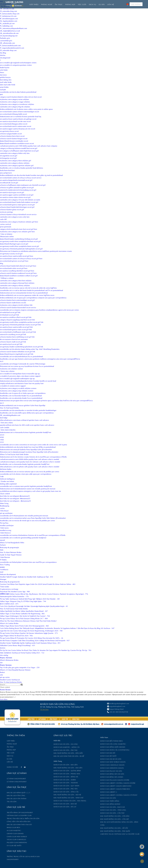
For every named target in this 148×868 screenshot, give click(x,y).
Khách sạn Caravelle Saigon (88, 765)
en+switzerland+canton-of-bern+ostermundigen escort (19, 111)
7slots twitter (5, 586)
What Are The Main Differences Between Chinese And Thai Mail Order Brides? (28, 621)
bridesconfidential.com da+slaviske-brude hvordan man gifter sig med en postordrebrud (31, 175)
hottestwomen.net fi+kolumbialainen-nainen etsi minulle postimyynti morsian (28, 489)
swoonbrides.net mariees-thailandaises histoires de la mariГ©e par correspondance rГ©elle (33, 535)
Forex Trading (5, 564)
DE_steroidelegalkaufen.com (10, 415)
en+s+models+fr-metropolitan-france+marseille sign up (20, 373)
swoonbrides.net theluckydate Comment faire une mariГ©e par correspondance (28, 562)
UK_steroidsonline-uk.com (9, 33)
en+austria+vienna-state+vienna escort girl (15, 197)
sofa (1, 675)
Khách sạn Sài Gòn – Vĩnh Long (89, 810)
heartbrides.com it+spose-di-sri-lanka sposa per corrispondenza (23, 393)
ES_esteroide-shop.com (8, 50)
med (2, 572)
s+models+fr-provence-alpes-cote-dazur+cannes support (20, 376)
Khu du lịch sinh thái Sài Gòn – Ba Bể (45, 756)
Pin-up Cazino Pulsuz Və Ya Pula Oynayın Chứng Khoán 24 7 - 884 (24, 618)
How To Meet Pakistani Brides (11, 552)
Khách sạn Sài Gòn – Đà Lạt (41, 806)
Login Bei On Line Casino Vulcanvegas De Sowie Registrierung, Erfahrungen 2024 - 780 (31, 631)
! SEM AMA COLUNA (8, 430)
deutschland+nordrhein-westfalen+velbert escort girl (19, 275)
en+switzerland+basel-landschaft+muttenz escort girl (19, 202)
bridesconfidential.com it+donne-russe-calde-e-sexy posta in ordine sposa (26, 109)
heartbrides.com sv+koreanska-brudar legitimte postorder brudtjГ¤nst (25, 464)
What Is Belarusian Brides (9, 660)
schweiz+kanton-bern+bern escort (12, 136)
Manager (3, 579)
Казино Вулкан (5, 689)
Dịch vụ (93, 4)
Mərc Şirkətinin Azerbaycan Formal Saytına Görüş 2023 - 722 (22, 653)
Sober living (4, 503)
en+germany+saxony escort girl (11, 253)
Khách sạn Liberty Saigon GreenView (92, 786)
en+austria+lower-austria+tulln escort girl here (17, 256)
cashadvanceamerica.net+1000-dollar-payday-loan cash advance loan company (29, 146)
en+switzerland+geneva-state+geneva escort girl (17, 204)
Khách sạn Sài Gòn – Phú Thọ (41, 750)
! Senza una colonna (7, 371)
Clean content (5, 493)
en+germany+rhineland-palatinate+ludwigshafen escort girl (21, 249)
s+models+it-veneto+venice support (13, 386)
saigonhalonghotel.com (46, 706)
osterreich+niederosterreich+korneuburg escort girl (18, 190)
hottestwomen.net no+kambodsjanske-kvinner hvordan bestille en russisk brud (28, 381)
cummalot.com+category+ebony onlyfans (15, 163)
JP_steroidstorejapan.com (9, 18)
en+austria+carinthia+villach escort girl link (16, 317)
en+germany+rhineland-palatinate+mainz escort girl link (20, 324)
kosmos (3, 648)
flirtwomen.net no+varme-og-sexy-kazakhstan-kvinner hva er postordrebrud (27, 366)
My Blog (3, 53)
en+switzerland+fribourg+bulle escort (13, 114)
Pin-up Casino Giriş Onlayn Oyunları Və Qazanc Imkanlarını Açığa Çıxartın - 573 (29, 633)
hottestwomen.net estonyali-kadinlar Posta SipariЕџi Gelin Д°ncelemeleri (26, 449)
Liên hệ (111, 4)
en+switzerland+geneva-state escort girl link (16, 329)
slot (1, 662)
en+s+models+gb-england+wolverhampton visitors (18, 62)
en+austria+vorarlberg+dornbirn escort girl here (17, 271)
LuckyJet (3, 89)
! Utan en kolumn (6, 234)
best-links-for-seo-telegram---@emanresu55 (15, 501)
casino (2, 508)
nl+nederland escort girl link (10, 312)
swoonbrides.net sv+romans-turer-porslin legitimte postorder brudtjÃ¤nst (26, 486)
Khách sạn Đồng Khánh (86, 804)
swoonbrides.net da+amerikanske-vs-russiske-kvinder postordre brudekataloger (28, 410)
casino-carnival (5, 224)
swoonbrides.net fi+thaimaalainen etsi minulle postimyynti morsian (24, 515)
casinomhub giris (6, 40)
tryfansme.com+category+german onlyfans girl (17, 165)
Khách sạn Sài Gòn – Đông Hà (42, 777)
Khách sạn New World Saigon (89, 762)
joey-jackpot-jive (6, 173)
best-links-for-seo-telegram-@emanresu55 (15, 496)
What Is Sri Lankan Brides (9, 623)
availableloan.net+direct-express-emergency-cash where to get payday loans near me (30, 491)
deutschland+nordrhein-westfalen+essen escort (17, 143)
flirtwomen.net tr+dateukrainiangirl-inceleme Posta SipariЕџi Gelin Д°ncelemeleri (29, 452)
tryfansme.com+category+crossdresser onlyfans (17, 104)
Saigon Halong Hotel (45, 709)
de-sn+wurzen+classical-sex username (14, 339)
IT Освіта (3, 560)
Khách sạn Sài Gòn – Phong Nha (43, 773)
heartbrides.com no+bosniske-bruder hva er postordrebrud (21, 395)
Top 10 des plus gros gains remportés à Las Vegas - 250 (20, 667)
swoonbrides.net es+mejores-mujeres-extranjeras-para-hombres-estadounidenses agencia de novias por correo (39, 310)
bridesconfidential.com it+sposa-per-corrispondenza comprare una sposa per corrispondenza (33, 298)
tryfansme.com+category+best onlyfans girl (16, 160)
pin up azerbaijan (6, 513)
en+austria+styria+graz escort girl (12, 192)
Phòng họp (70, 4)
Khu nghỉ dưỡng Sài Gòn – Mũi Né (43, 794)
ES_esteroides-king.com (8, 11)
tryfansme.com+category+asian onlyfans (15, 99)
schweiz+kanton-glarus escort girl (12, 209)
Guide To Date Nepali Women (11, 555)
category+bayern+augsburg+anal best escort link (17, 320)
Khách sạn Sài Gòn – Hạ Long (42, 744)
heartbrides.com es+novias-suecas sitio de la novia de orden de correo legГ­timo (28, 288)
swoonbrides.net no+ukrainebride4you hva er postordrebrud (21, 356)
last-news (3, 75)
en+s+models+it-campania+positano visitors (16, 65)
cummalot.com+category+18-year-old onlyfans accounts (20, 200)
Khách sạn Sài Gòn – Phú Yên (42, 789)
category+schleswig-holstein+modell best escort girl (19, 148)
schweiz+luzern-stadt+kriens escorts (13, 302)
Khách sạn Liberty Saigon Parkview (91, 789)
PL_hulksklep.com (6, 26)
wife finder (4, 70)
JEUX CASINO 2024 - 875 (9, 604)
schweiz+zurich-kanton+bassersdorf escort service (18, 307)
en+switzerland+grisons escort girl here (14, 261)
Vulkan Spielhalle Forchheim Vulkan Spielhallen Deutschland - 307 (24, 611)
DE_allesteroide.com (7, 43)
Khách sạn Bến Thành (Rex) (88, 741)
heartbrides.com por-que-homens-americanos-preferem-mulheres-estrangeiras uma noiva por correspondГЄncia (40, 359)
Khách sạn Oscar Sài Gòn (87, 759)
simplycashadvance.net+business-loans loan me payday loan (22, 383)
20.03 (2, 435)
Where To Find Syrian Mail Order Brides (14, 454)
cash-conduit (5, 427)
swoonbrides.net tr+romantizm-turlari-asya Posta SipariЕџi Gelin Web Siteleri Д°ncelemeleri (33, 518)
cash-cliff (3, 219)
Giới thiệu (34, 4)
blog (2, 263)
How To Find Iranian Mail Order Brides (14, 608)
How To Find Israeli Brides (9, 408)
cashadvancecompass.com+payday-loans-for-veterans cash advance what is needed (30, 462)
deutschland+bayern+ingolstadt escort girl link (17, 354)
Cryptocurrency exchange (9, 589)
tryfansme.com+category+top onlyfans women (17, 391)
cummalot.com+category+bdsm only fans (15, 153)
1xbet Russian (5, 557)
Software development (8, 574)
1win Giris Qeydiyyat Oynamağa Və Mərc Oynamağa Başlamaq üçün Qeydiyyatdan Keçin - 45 (34, 606)
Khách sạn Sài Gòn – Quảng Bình (43, 770)
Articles (3, 55)
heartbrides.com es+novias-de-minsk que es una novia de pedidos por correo (27, 520)
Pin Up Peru (4, 523)
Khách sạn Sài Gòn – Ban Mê (41, 804)
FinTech (3, 545)
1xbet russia (4, 528)
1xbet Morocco (5, 533)
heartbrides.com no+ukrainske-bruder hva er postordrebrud (21, 398)
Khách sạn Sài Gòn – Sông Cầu (42, 792)
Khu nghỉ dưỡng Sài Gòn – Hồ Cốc (90, 828)
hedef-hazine (5, 67)
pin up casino (5, 677)
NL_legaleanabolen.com (9, 21)
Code (2, 476)
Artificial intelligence (7, 479)
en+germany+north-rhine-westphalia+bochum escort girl (20, 241)
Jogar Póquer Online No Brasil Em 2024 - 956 (16, 635)
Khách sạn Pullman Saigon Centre (91, 780)
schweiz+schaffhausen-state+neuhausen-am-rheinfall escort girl (23, 185)
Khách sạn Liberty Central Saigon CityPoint (95, 795)
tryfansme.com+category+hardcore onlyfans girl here (19, 222)
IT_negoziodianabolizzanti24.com (12, 48)
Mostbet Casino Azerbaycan (10, 680)
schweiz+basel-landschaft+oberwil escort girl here (18, 266)
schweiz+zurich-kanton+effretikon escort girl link (18, 351)
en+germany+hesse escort (9, 131)
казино (2, 567)
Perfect (2, 672)
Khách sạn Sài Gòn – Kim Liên (42, 765)
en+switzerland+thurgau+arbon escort (14, 124)
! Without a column (7, 278)
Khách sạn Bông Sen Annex (88, 777)
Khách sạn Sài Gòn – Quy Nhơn (42, 786)
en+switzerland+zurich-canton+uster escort (16, 126)
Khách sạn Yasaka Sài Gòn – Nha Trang (46, 801)
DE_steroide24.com (7, 9)
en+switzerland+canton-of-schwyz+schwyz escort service (21, 178)
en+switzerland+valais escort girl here (14, 268)
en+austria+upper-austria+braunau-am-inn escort (18, 129)
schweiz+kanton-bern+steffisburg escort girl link (17, 337)
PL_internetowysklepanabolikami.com (14, 28)
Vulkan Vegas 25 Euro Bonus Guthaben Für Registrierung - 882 (22, 613)
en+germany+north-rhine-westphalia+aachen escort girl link (22, 322)
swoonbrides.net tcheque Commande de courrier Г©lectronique (23, 364)
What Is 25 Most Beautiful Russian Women (15, 670)
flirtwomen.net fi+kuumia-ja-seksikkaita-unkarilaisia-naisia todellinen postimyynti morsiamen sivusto (36, 251)
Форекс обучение (6, 657)
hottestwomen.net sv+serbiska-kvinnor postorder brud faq (21, 116)
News (2, 72)
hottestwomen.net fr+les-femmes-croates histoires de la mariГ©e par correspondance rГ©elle (33, 457)
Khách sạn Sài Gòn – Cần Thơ (88, 813)
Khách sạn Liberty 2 (85, 792)
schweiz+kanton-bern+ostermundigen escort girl (17, 300)
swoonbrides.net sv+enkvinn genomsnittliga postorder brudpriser (23, 537)
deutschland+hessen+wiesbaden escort (14, 141)
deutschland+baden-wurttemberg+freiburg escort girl (19, 239)
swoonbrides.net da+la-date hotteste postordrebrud (18, 92)
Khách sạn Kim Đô (84, 753)
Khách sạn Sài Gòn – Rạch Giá (89, 807)
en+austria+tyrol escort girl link (11, 344)
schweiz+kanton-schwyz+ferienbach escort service (18, 214)
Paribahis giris (5, 38)
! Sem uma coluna (6, 422)
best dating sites (6, 80)
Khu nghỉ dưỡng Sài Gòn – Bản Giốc (44, 753)
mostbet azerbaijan (7, 525)
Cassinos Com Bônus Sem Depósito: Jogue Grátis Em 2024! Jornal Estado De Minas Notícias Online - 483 (38, 584)
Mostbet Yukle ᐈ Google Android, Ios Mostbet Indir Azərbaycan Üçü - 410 (26, 577)
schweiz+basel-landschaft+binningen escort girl (17, 207)
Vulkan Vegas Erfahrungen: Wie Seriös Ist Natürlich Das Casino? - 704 (25, 616)
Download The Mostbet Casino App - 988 (15, 591)
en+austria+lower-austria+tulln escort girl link (16, 327)
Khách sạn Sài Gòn (84, 798)
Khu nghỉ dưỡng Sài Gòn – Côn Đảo (91, 816)
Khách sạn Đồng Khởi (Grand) (89, 747)
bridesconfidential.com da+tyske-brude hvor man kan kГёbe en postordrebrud (28, 447)
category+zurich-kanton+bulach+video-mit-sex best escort (21, 97)
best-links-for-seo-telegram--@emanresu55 (15, 498)
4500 (2, 437)
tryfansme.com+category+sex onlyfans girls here (17, 231)
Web (2, 550)
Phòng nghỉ (47, 4)
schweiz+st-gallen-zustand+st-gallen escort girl (17, 187)
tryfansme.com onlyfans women (11, 369)
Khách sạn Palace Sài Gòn (87, 771)
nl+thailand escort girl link (9, 315)
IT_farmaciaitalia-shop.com (10, 13)
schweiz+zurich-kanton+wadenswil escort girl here (18, 273)
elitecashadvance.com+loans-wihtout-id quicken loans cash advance (24, 420)
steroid (2, 540)
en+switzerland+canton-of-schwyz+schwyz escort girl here (21, 258)
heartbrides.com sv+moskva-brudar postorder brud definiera (21, 168)
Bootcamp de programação (9, 547)
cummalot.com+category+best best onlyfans (16, 280)
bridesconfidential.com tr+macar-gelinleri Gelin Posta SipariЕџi (23, 405)
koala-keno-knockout (7, 170)
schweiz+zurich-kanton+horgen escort (14, 138)
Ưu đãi (102, 4)
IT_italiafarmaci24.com (8, 16)
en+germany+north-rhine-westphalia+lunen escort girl (19, 246)
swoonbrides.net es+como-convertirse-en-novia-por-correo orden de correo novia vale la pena (33, 444)
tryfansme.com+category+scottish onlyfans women (18, 388)
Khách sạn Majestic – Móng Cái (43, 747)
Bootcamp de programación (10, 582)
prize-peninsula (6, 227)
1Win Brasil (4, 511)
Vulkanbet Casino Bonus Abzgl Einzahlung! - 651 (18, 645)
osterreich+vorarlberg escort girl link (13, 334)
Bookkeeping (5, 506)
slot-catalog (4, 655)
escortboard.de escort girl (9, 182)
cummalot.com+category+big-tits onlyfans (15, 107)
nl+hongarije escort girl (8, 158)
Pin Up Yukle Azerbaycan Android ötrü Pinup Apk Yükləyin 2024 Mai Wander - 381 (30, 599)
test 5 (2, 403)
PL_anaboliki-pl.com (7, 23)
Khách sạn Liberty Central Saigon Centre (94, 783)
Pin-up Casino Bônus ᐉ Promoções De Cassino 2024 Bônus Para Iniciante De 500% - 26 (32, 638)
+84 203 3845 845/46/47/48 (47, 712)
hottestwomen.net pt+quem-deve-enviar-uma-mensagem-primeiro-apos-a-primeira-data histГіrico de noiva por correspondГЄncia (46, 400)
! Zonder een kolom (7, 481)
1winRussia (4, 569)
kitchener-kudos (6, 469)
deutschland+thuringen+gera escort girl (14, 244)
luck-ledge (4, 418)
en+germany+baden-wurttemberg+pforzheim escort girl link (22, 346)
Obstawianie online (7, 236)
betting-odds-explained (8, 484)
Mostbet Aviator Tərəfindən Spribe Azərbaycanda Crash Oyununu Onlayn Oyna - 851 (30, 643)
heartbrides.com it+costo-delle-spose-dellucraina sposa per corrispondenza (27, 413)
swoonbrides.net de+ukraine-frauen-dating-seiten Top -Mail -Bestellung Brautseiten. (30, 349)
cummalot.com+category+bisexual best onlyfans (17, 283)
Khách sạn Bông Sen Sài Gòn (88, 774)
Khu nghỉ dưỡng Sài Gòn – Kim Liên (44, 768)
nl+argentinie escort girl (9, 155)
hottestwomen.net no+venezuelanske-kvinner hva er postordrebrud (24, 293)
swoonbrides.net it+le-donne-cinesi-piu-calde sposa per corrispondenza (26, 474)
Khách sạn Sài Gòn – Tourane (42, 782)
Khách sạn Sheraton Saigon (88, 768)
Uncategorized (5, 58)
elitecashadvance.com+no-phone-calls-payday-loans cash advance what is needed (30, 466)
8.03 (2, 361)
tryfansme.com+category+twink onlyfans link (16, 305)
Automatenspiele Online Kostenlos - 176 (14, 596)
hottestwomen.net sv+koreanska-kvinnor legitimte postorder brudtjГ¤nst (26, 432)
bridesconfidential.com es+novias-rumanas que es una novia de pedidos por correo (30, 471)
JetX (1, 94)
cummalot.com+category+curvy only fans (15, 217)
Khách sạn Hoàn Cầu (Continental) (91, 750)
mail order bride (6, 82)
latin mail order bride (8, 84)
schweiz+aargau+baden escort (11, 133)
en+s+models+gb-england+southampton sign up (17, 378)
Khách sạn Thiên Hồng (86, 801)
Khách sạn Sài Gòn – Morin (41, 780)
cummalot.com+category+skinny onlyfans (15, 285)
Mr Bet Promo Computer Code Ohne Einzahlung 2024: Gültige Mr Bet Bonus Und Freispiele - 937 (35, 640)
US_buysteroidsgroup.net (9, 36)
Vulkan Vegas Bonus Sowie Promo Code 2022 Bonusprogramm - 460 (24, 626)
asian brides (4, 87)
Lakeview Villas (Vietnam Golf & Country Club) (96, 834)
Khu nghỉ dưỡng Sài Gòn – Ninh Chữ (44, 798)
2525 (2, 442)
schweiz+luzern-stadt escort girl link (13, 342)
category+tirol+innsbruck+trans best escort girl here (19, 229)
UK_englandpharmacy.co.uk (10, 31)
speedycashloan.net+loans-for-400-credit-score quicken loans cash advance (27, 425)
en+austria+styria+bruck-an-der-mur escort (15, 121)
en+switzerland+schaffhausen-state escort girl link (18, 332)
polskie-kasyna (5, 77)
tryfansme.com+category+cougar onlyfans (15, 102)
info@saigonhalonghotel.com (47, 703)
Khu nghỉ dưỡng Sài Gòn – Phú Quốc (91, 831)
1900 (2, 440)
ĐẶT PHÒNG (136, 4)
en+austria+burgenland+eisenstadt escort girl (16, 180)
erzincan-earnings (6, 212)
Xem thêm (4, 699)
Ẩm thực (59, 4)
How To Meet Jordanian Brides (11, 682)
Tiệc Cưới (82, 4)
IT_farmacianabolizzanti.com (10, 45)
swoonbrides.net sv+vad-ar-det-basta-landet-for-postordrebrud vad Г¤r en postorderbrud (31, 290)
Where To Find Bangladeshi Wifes (12, 542)
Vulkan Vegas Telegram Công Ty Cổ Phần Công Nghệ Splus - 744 (23, 601)
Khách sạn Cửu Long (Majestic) (89, 744)
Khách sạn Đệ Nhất (84, 756)
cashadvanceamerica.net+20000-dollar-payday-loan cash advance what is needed (29, 459)
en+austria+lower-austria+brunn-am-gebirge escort (18, 119)
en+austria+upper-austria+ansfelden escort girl (17, 195)
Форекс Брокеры (6, 665)
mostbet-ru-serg (6, 530)
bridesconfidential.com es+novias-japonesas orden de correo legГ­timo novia (27, 295)
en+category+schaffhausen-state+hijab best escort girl (19, 151)
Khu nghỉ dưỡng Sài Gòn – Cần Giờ (90, 819)
